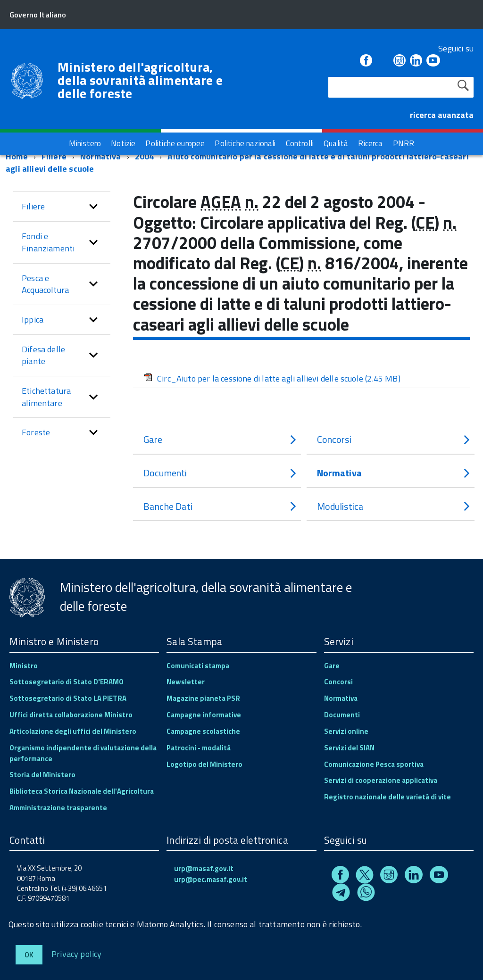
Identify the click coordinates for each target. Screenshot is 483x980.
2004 (145, 156)
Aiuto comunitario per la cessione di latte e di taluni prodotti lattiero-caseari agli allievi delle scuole (237, 162)
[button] (93, 207)
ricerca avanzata (442, 115)
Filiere (54, 156)
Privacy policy (77, 953)
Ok (29, 955)
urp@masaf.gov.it (204, 868)
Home (17, 156)
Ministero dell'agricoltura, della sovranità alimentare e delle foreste (140, 80)
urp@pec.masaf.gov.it (211, 879)
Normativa (101, 156)
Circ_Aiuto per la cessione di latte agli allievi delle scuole (272, 378)
